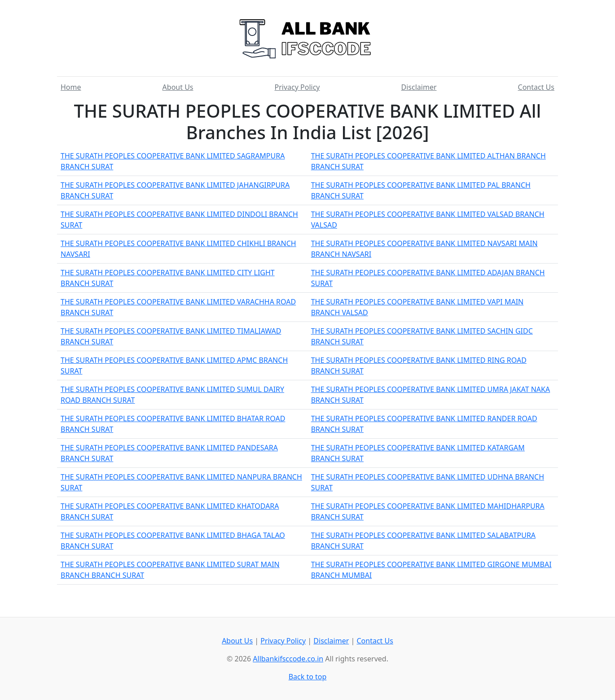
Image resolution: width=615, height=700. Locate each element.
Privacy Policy (297, 87)
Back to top (308, 677)
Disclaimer (419, 87)
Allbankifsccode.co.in (288, 659)
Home (71, 87)
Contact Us (536, 87)
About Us (178, 87)
